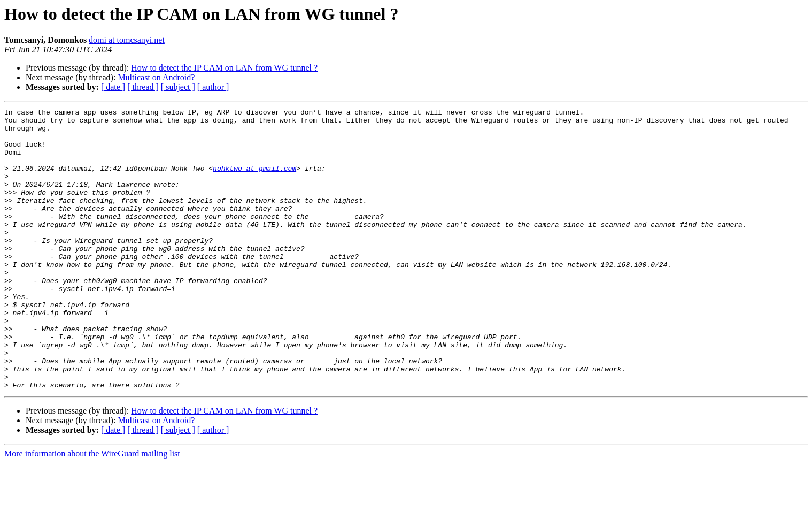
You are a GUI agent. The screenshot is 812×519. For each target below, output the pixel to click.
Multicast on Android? (156, 77)
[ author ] (213, 87)
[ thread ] (143, 87)
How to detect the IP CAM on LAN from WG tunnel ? (224, 68)
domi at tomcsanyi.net (127, 40)
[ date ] (113, 87)
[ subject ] (178, 87)
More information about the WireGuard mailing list (92, 510)
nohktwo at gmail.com (254, 181)
